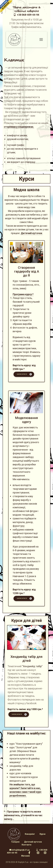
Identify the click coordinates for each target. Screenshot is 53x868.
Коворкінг (30, 834)
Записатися (24, 374)
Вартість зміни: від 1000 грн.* (25, 709)
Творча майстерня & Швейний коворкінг (27, 9)
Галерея (15, 842)
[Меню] (41, 39)
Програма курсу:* (23, 294)
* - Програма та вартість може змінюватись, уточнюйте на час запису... (23, 815)
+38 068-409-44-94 (27, 15)
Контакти (26, 845)
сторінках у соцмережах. (19, 127)
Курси (43, 834)
